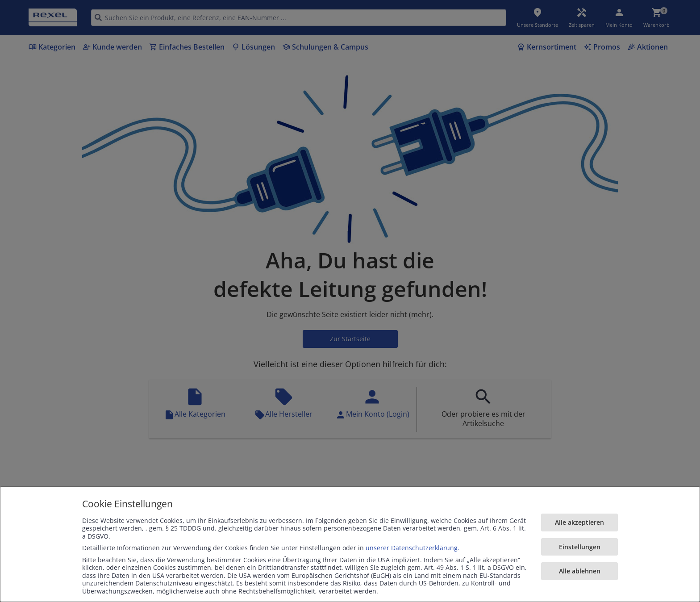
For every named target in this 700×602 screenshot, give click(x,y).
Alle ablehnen (580, 571)
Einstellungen (580, 547)
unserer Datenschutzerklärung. (412, 548)
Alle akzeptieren (579, 522)
